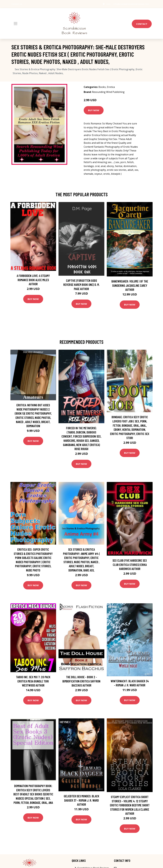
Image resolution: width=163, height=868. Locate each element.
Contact (142, 24)
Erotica (111, 87)
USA (108, 4)
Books (102, 87)
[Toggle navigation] (16, 24)
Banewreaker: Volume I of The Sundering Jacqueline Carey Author (130, 285)
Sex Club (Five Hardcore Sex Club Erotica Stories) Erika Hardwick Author (130, 565)
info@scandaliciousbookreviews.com (131, 4)
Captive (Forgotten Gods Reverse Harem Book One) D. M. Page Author (81, 285)
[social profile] (25, 4)
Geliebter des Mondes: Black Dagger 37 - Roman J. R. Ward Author (81, 800)
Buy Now (94, 110)
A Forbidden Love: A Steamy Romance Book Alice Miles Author (33, 280)
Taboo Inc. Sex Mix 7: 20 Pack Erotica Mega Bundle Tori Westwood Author (33, 681)
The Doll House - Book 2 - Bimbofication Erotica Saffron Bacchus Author (81, 681)
